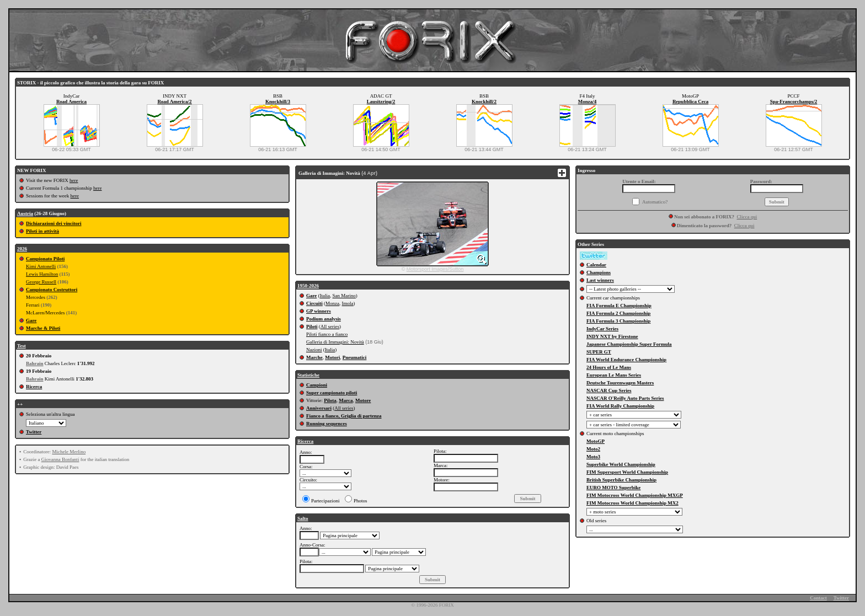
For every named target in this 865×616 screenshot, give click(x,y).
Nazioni (314, 350)
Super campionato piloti (332, 393)
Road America (71, 101)
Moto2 (593, 449)
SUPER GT (599, 352)
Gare (31, 320)
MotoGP (596, 441)
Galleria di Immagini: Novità (335, 342)
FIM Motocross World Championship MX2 (632, 503)
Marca (346, 400)
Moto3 (593, 457)
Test (22, 346)
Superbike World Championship (621, 464)
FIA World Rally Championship (620, 406)
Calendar (596, 265)
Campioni (317, 385)
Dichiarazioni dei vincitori (54, 223)
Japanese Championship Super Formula (629, 344)
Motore (363, 400)
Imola (348, 303)
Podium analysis (324, 319)
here (74, 180)
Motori (332, 357)
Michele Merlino (69, 452)
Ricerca (34, 387)
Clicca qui (747, 217)
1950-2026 (308, 286)
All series (330, 326)
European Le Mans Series (614, 375)
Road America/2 (174, 101)
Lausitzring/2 (381, 101)
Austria (25, 213)
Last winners (600, 280)
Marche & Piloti (43, 328)
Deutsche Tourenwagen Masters (620, 383)
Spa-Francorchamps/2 (794, 101)
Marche (314, 357)
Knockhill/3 (278, 101)
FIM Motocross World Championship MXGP (635, 495)
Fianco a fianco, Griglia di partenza (344, 416)
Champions (599, 272)
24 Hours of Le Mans (609, 367)
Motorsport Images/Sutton (435, 269)
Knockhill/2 (484, 101)
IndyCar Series (602, 329)
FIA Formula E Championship (619, 306)
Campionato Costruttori (52, 290)
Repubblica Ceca (690, 101)
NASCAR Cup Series (609, 390)
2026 (22, 249)
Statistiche (308, 375)
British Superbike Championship (621, 480)
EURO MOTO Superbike (613, 488)
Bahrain (35, 363)
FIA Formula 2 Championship (618, 313)
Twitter (34, 432)
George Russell (41, 282)
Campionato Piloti (45, 259)
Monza (332, 303)
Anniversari (319, 408)
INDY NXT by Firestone (612, 336)
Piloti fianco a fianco (327, 334)
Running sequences (327, 424)
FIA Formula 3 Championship (618, 321)
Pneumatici (355, 357)
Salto (303, 518)
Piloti (312, 326)
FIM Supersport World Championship (627, 472)
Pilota (330, 400)
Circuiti (314, 303)
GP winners (319, 311)
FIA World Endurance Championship (626, 360)
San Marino (344, 296)
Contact (818, 598)
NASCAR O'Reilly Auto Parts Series (625, 398)
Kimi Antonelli (41, 266)
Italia (325, 296)
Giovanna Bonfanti (60, 459)
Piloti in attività (42, 231)
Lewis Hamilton (42, 274)
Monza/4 (588, 101)
